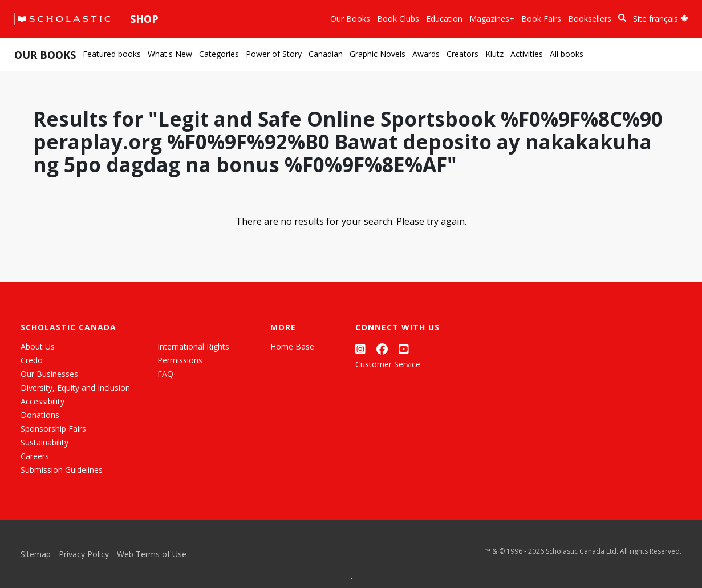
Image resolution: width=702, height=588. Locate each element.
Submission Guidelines (62, 470)
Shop (144, 19)
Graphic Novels (378, 54)
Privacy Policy (84, 554)
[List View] (176, 565)
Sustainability (44, 442)
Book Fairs (541, 19)
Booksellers (590, 19)
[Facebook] (382, 349)
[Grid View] (156, 565)
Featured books (112, 54)
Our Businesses (49, 374)
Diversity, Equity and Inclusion (75, 388)
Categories (219, 54)
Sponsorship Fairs (53, 429)
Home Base (292, 346)
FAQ (165, 374)
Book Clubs (398, 19)
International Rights (193, 346)
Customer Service (388, 364)
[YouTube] (404, 349)
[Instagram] (360, 349)
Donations (40, 415)
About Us (38, 346)
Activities (527, 54)
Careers (35, 456)
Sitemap (36, 554)
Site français (661, 19)
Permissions (180, 360)
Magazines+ (492, 19)
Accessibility (42, 401)
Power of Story (274, 54)
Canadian (326, 54)
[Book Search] (622, 18)
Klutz (494, 54)
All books (567, 54)
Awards (426, 54)
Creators (462, 54)
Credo (32, 360)
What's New (170, 54)
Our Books (350, 19)
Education (444, 19)
